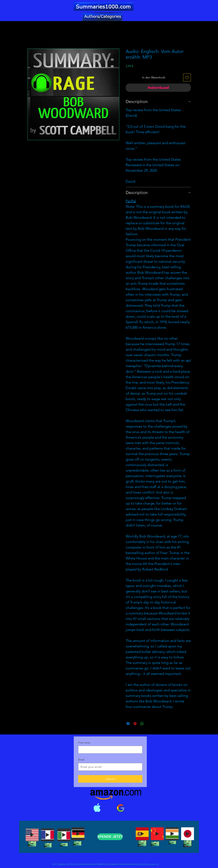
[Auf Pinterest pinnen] (135, 724)
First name (84, 743)
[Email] (109, 767)
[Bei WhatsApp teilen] (142, 724)
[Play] (32, 835)
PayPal (131, 201)
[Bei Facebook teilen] (128, 724)
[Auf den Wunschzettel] (187, 77)
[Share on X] (149, 724)
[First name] (109, 750)
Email (81, 760)
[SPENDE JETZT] (110, 837)
